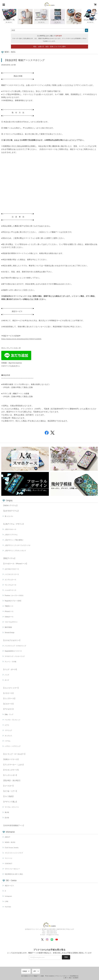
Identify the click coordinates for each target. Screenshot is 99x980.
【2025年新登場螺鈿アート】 (14, 825)
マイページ (9, 858)
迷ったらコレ (9, 516)
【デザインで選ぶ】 (10, 802)
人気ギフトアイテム (11, 535)
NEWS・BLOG (10, 842)
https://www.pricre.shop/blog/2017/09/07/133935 (21, 339)
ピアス (7, 725)
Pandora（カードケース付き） (15, 595)
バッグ (7, 675)
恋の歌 (7, 818)
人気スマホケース (10, 529)
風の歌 (7, 812)
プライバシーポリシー (12, 869)
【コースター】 (8, 786)
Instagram (8, 896)
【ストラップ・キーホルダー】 (14, 754)
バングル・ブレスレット (13, 720)
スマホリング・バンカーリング (15, 656)
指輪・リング (9, 714)
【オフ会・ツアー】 (10, 791)
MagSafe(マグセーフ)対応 (13, 601)
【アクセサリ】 (8, 709)
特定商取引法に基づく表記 (14, 874)
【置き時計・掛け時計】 (12, 780)
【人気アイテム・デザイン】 (13, 524)
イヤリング (8, 730)
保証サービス (9, 886)
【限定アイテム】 (9, 558)
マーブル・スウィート (12, 807)
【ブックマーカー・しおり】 (13, 765)
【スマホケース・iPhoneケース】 (15, 564)
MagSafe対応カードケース (13, 651)
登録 (66, 957)
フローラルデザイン (11, 622)
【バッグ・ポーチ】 (10, 669)
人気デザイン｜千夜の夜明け (14, 540)
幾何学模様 (8, 627)
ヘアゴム (8, 741)
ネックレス (8, 736)
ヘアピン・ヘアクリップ (13, 746)
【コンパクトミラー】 (11, 688)
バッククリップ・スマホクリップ (15, 646)
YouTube (8, 907)
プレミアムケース (10, 585)
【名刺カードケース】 (11, 759)
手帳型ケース (9, 606)
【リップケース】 (9, 698)
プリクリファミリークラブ (14, 853)
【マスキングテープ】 (11, 770)
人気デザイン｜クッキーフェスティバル (18, 545)
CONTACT (9, 863)
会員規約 (76, 978)
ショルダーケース (10, 590)
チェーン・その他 (10, 662)
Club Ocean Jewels (12, 848)
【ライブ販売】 (8, 796)
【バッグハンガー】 (10, 775)
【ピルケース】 (8, 704)
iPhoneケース (9, 611)
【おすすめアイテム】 (11, 511)
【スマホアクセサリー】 (12, 640)
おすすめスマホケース (12, 569)
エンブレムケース (10, 580)
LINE (7, 901)
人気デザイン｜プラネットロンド (15, 551)
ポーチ (7, 680)
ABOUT (8, 837)
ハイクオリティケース (12, 574)
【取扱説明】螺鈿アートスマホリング (24, 60)
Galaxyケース (9, 617)
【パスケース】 (8, 693)
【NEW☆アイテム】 (10, 506)
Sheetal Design (10, 633)
